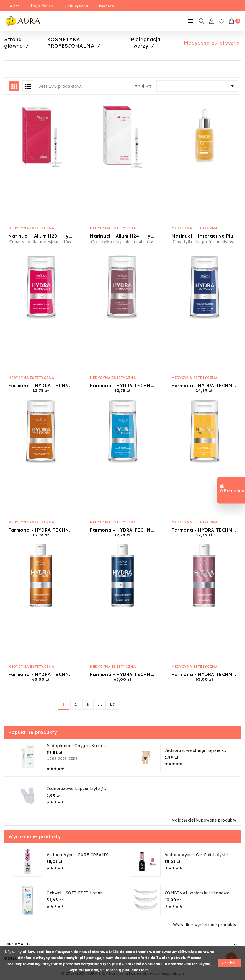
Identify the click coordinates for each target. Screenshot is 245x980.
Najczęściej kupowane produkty (204, 820)
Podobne (106, 6)
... (100, 705)
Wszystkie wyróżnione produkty (205, 925)
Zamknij (229, 963)
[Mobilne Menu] (190, 21)
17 (112, 705)
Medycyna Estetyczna (31, 228)
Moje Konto (42, 6)
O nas (15, 6)
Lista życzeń (76, 6)
